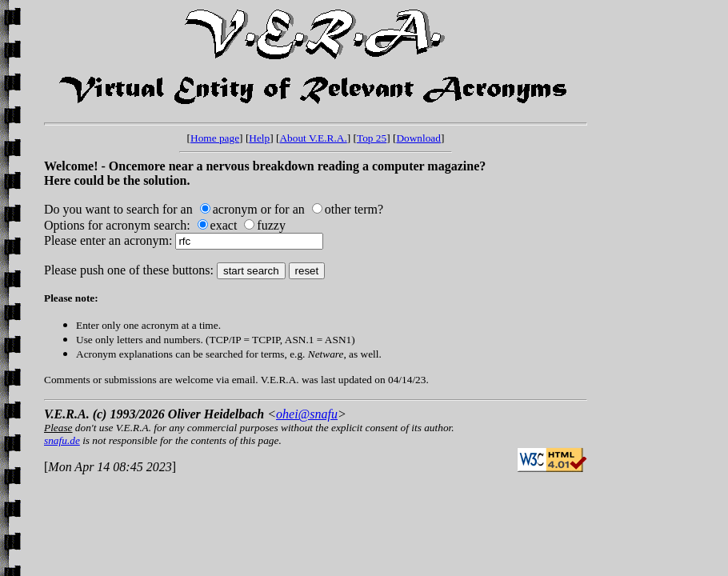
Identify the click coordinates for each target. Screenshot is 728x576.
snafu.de (62, 440)
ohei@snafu (307, 414)
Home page (215, 138)
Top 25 (372, 138)
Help (259, 138)
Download (418, 138)
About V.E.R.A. (313, 138)
